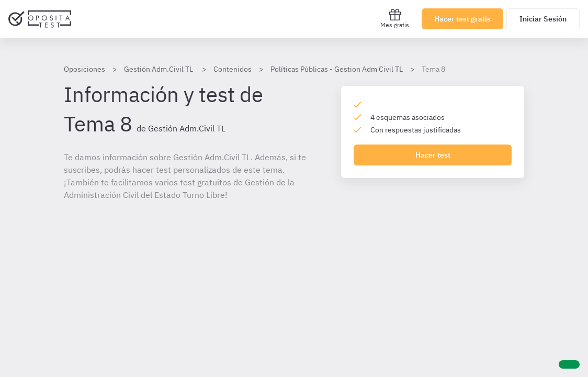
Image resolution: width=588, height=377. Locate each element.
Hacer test (433, 155)
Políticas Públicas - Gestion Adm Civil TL (337, 69)
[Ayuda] (569, 364)
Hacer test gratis (462, 19)
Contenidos (233, 69)
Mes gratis (395, 19)
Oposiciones (84, 69)
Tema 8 (433, 69)
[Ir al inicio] (40, 19)
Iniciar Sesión (543, 19)
